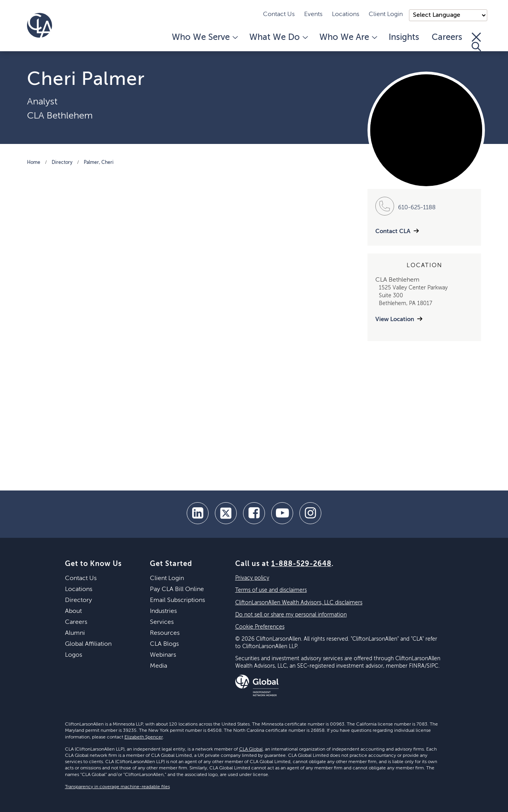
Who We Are (348, 38)
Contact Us (279, 14)
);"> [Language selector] (448, 15)
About (73, 611)
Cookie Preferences (260, 627)
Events (313, 14)
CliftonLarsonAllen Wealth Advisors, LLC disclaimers (299, 603)
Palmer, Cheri (99, 163)
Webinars (163, 655)
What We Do (278, 38)
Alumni (75, 633)
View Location (395, 319)
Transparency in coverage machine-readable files (117, 787)
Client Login (386, 14)
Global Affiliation (88, 644)
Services (162, 622)
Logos (74, 655)
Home (34, 163)
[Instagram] (310, 513)
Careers (447, 38)
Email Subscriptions (177, 600)
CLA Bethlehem (60, 116)
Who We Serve (204, 38)
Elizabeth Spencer (144, 737)
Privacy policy (252, 578)
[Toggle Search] (476, 42)
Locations (346, 14)
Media (159, 666)
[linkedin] (198, 513)
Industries (163, 611)
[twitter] (226, 513)
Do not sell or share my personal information (291, 615)
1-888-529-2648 (301, 564)
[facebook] (254, 513)
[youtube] (282, 513)
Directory (62, 163)
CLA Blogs (164, 644)
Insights (404, 38)
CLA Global (251, 749)
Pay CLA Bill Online (177, 589)
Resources (165, 633)
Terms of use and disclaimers (271, 590)
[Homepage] (40, 25)
